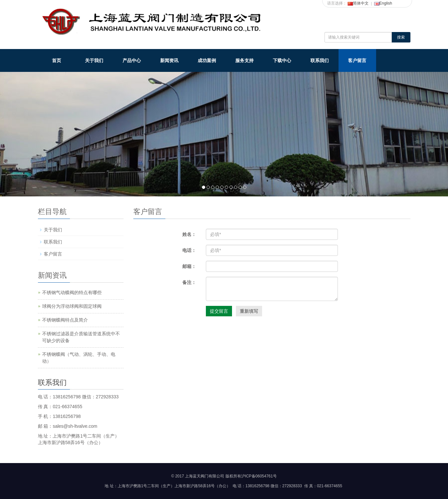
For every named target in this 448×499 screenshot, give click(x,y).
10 (245, 187)
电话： (189, 250)
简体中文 (358, 3)
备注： (189, 282)
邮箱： (189, 266)
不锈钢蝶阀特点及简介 (65, 320)
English (383, 3)
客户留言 (357, 60)
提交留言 (219, 311)
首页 (57, 60)
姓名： (189, 234)
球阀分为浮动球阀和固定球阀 (72, 306)
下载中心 (282, 60)
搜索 (401, 37)
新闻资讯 (169, 60)
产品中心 (132, 60)
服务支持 (244, 60)
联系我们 (320, 60)
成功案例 (207, 60)
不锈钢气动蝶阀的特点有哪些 (72, 292)
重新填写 (249, 311)
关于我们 (94, 60)
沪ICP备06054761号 (259, 476)
